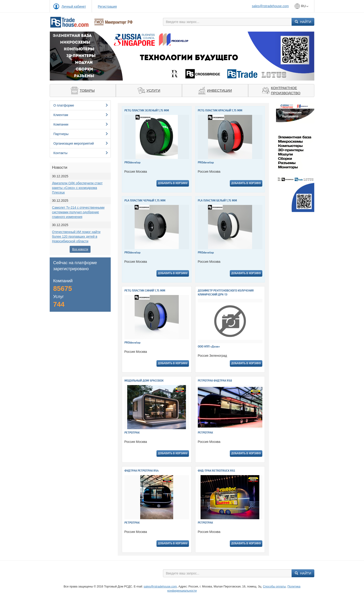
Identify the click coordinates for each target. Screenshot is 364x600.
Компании (81, 124)
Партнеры (81, 134)
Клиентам (81, 115)
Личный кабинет (74, 6)
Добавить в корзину (173, 183)
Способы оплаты (274, 587)
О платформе (81, 105)
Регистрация (107, 6)
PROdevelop (132, 163)
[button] (70, 56)
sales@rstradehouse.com (270, 6)
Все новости (80, 249)
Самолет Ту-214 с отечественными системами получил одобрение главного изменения (78, 212)
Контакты (81, 153)
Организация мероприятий (81, 143)
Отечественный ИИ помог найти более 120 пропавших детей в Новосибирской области (76, 237)
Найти (303, 22)
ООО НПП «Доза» (209, 347)
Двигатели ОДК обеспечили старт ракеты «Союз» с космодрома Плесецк (77, 188)
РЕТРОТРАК (132, 433)
